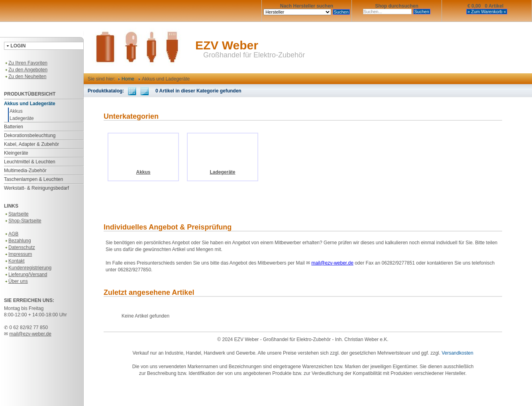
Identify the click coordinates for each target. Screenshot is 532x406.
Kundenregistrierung (28, 268)
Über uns (16, 281)
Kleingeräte (16, 153)
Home (126, 79)
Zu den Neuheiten (25, 76)
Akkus (16, 111)
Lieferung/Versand (26, 275)
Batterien (14, 127)
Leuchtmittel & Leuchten (30, 162)
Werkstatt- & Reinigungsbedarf (36, 188)
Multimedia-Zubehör (25, 171)
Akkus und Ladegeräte (30, 104)
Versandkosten (457, 353)
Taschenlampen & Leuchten (33, 179)
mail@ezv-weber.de (30, 334)
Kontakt (14, 261)
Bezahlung (18, 241)
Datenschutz (20, 247)
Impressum (18, 254)
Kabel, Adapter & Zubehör (31, 144)
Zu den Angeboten (26, 70)
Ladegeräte (22, 118)
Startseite (16, 214)
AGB (11, 234)
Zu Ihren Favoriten (26, 63)
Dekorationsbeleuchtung (30, 135)
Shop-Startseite (23, 221)
